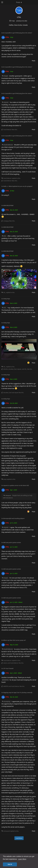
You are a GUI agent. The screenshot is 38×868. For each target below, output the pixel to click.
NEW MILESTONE (8, 205)
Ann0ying (7, 701)
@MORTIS (5, 680)
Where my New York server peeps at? (14, 640)
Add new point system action (12, 542)
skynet (6, 102)
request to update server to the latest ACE (16, 485)
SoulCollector (8, 145)
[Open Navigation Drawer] (2, 2)
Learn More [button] (22, 859)
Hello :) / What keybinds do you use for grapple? (18, 186)
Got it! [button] (10, 864)
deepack (8, 495)
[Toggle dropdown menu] (19, 2)
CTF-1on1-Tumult (8, 668)
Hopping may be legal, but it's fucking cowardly (18, 692)
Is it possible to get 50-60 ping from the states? (18, 33)
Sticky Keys (7, 299)
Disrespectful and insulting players (14, 518)
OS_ (5, 236)
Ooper (6, 76)
